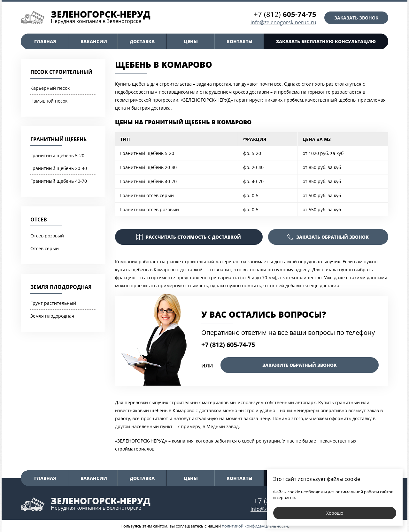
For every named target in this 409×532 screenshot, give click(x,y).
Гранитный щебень (58, 139)
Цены (191, 41)
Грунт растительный (53, 303)
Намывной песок (49, 101)
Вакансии (94, 41)
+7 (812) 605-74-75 (228, 345)
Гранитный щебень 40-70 (59, 181)
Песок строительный (61, 72)
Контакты (239, 41)
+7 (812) (285, 14)
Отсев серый (45, 248)
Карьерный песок (50, 88)
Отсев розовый (47, 236)
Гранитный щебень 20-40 (59, 168)
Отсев (39, 220)
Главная (45, 41)
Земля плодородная (61, 287)
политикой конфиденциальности (255, 526)
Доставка (142, 41)
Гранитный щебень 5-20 (57, 155)
